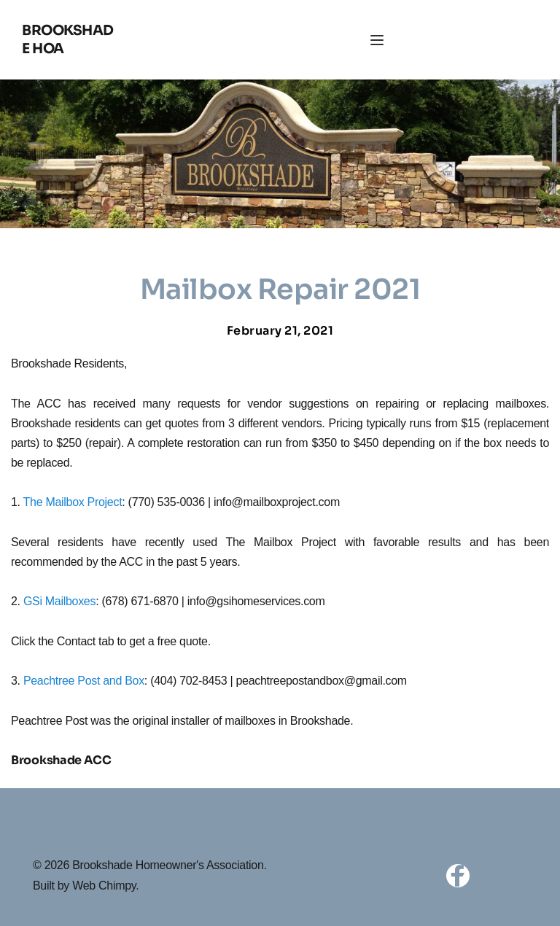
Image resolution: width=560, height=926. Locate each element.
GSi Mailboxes (59, 601)
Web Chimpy (104, 886)
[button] (377, 40)
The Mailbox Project (73, 502)
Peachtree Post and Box (84, 681)
